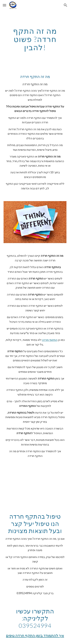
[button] (4, 5)
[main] (35, 39)
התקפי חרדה (50, 340)
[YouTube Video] (35, 486)
